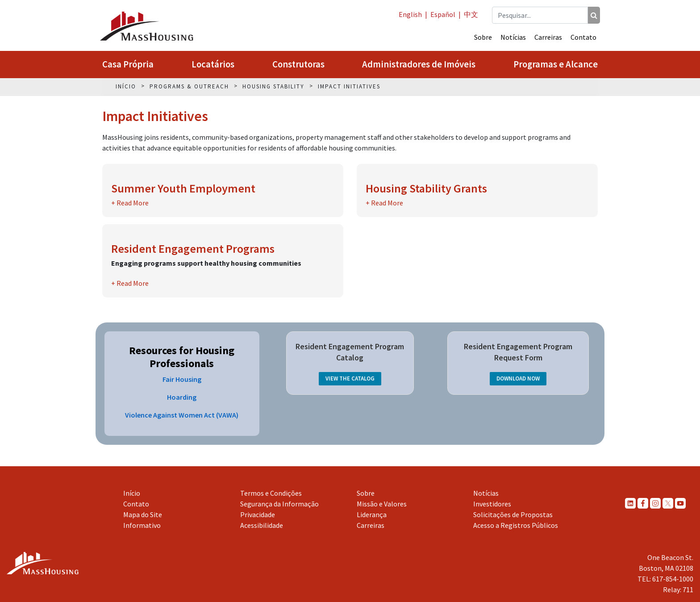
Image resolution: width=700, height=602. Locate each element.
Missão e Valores (382, 504)
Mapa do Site (143, 514)
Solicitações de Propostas (513, 514)
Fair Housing (182, 379)
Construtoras (298, 64)
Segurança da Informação (279, 504)
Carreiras (548, 37)
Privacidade (258, 514)
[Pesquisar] (594, 15)
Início (132, 493)
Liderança (372, 514)
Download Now (518, 378)
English (410, 14)
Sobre (483, 37)
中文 (471, 14)
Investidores (492, 504)
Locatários (213, 64)
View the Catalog (350, 378)
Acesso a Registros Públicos (516, 525)
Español (443, 14)
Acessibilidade (262, 525)
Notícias (513, 37)
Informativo (142, 525)
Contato (583, 37)
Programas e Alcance (556, 64)
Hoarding (182, 397)
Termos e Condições (271, 493)
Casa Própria (128, 64)
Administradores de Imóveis (419, 64)
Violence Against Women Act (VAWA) (182, 415)
